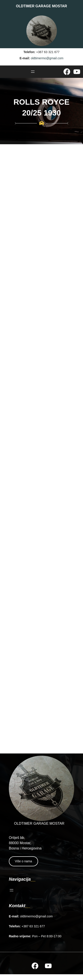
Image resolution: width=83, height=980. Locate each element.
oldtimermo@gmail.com (47, 58)
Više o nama (23, 861)
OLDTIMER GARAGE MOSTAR (41, 6)
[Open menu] (33, 72)
